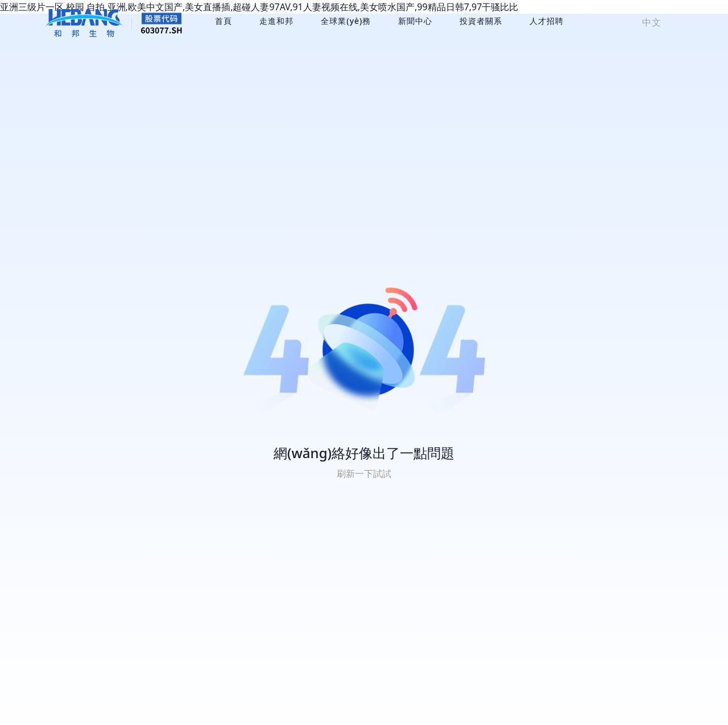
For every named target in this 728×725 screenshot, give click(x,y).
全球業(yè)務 (346, 21)
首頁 (224, 21)
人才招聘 (547, 21)
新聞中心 (415, 21)
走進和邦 (276, 21)
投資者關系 (481, 21)
